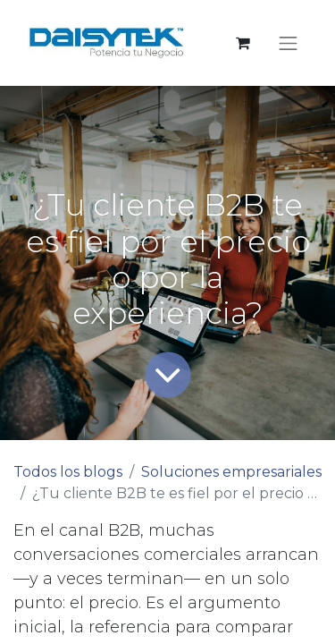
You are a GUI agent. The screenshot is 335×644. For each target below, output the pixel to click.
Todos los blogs (68, 472)
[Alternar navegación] (289, 43)
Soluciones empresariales (231, 472)
